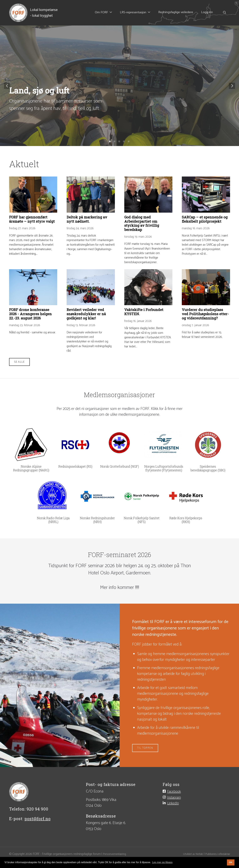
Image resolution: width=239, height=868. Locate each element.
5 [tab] (129, 142)
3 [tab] (120, 142)
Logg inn (207, 13)
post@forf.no (38, 832)
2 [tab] (115, 142)
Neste (232, 86)
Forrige (7, 86)
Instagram (176, 812)
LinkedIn (175, 818)
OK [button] (231, 862)
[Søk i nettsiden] (224, 13)
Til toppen (146, 762)
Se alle (20, 376)
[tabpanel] (119, 86)
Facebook (175, 805)
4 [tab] (124, 142)
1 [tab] (110, 142)
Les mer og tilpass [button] (162, 862)
